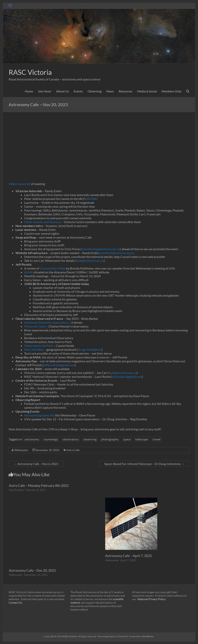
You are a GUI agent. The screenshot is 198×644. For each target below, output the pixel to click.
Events (78, 91)
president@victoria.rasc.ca (117, 253)
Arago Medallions (90, 349)
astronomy (32, 439)
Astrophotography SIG (39, 415)
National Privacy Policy (151, 599)
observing (90, 439)
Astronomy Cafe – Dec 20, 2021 (32, 570)
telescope (142, 439)
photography (110, 439)
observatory (71, 439)
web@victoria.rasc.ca (90, 261)
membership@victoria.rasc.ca (101, 249)
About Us (63, 91)
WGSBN (92, 199)
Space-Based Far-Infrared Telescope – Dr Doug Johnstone (144, 464)
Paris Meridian (34, 349)
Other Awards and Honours (43, 222)
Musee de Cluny (35, 326)
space (127, 439)
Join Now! (45, 91)
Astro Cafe (73, 450)
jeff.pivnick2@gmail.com (59, 365)
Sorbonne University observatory (46, 322)
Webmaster (21, 450)
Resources (126, 91)
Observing (95, 91)
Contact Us (15, 603)
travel (157, 439)
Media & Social (147, 91)
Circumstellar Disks (52, 268)
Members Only (171, 91)
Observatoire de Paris (39, 346)
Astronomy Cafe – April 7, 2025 (129, 556)
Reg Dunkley (16, 490)
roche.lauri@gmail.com (127, 377)
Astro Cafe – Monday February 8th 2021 (39, 485)
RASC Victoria (30, 72)
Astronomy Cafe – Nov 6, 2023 (36, 464)
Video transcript (19, 184)
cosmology (51, 439)
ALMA (28, 272)
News (110, 91)
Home (29, 91)
